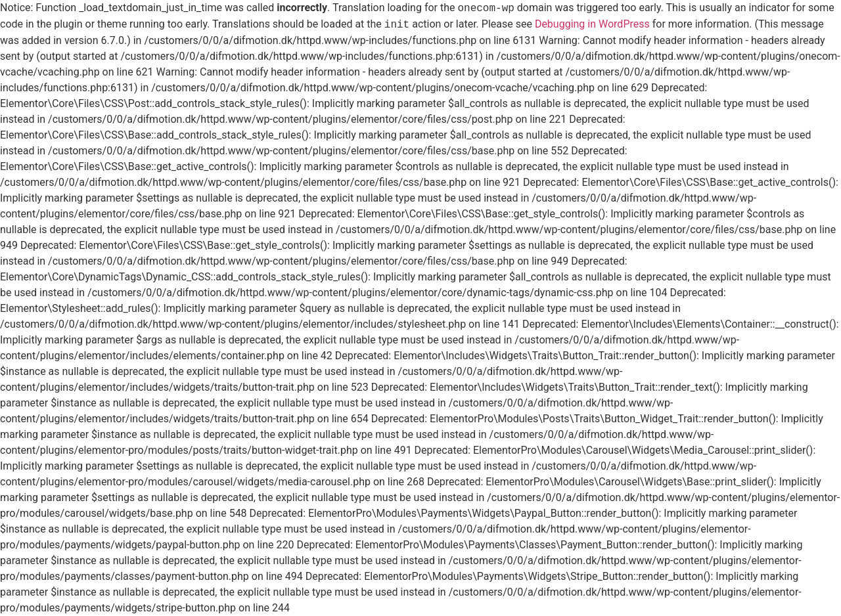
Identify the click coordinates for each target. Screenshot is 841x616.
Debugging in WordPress (592, 25)
